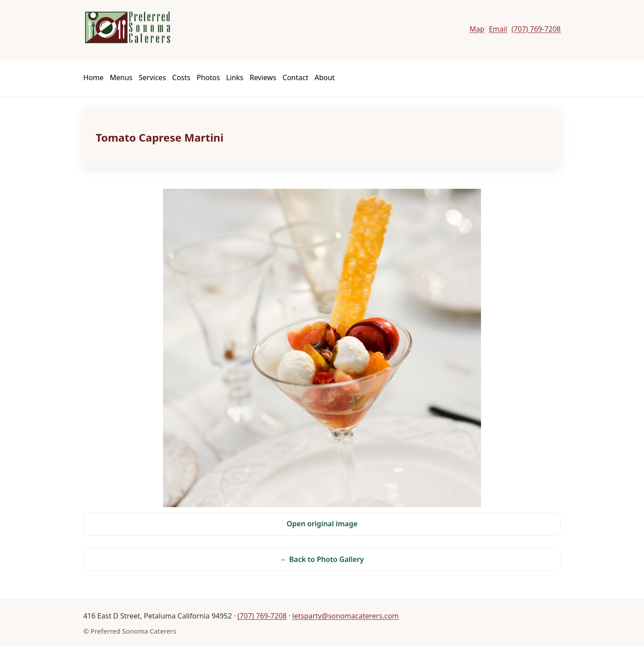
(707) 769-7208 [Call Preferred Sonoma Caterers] (536, 29)
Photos (208, 77)
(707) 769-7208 (262, 616)
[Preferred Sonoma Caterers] (127, 27)
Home (94, 77)
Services (153, 77)
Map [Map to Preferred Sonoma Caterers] (477, 29)
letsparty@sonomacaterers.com (345, 616)
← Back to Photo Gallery (322, 559)
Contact (295, 77)
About (324, 77)
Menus (121, 77)
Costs (181, 77)
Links (235, 77)
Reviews (263, 77)
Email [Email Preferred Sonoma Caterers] (498, 29)
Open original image (322, 524)
